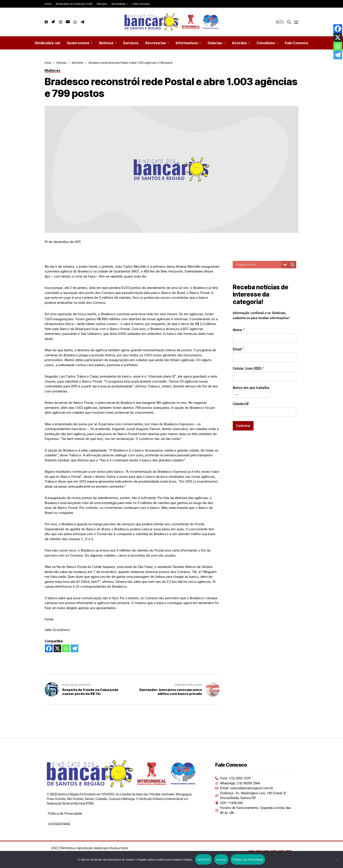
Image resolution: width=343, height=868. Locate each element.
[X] (57, 648)
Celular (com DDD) (248, 368)
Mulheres (78, 63)
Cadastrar (243, 426)
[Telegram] (74, 648)
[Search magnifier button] (292, 265)
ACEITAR (204, 860)
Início (48, 63)
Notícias (61, 63)
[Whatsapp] (66, 648)
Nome (239, 330)
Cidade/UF (241, 404)
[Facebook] (49, 648)
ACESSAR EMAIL (59, 824)
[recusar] (338, 859)
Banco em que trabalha (251, 388)
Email (238, 349)
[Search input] (258, 265)
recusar (221, 860)
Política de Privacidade (65, 813)
